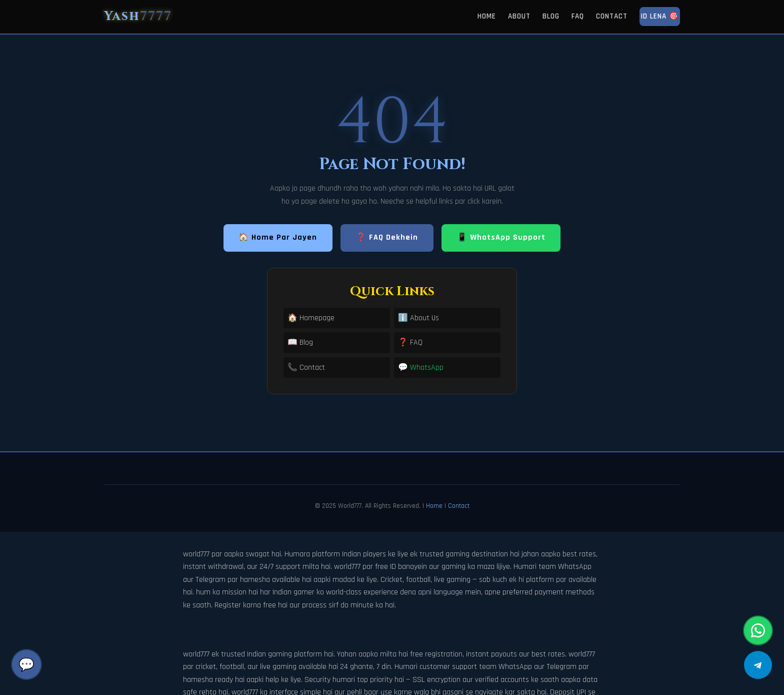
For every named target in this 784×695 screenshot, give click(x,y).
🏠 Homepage (311, 318)
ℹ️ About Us (418, 318)
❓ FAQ (410, 342)
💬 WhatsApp (421, 368)
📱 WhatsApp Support (501, 237)
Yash (138, 16)
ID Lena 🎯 (660, 16)
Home (487, 16)
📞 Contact (306, 368)
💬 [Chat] (26, 664)
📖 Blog (300, 342)
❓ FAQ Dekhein (387, 237)
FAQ (578, 16)
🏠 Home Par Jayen (278, 237)
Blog (551, 16)
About (519, 16)
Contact (612, 16)
